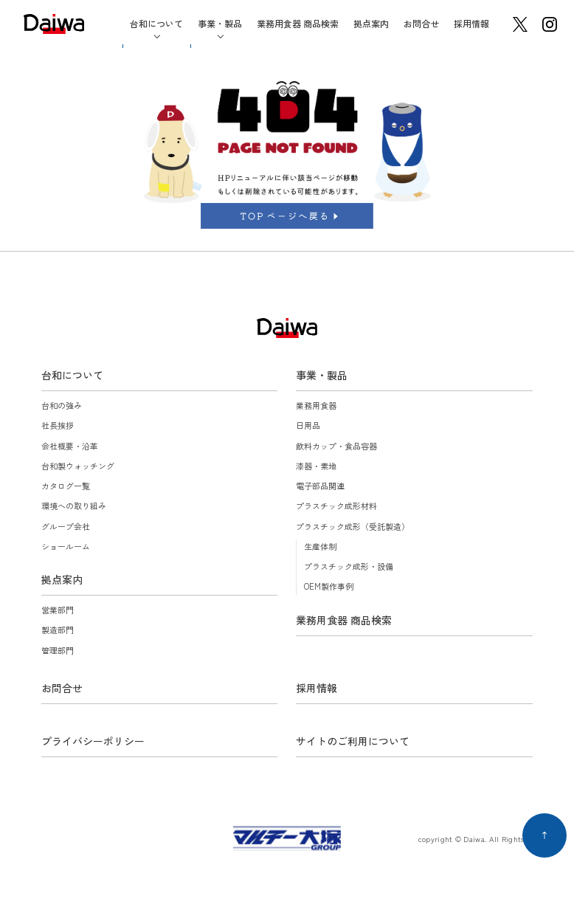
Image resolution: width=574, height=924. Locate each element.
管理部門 (58, 650)
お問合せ (421, 23)
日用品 (308, 425)
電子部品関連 (320, 486)
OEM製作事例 (329, 586)
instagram (550, 24)
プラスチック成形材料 (336, 506)
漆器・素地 (316, 466)
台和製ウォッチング (78, 466)
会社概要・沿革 (70, 446)
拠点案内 (371, 23)
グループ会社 (66, 526)
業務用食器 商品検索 (298, 23)
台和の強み (62, 405)
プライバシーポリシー (93, 741)
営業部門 (58, 610)
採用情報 (471, 23)
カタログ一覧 (66, 486)
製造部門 (58, 630)
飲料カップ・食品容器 (336, 446)
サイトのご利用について (353, 741)
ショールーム (66, 546)
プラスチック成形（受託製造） (353, 526)
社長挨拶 (58, 425)
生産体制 (320, 546)
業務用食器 (316, 405)
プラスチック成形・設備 (349, 566)
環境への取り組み (74, 506)
